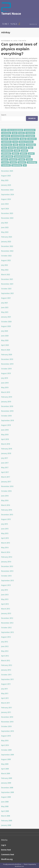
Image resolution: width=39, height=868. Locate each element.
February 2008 (7, 821)
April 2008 (5, 811)
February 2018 (7, 449)
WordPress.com (19, 866)
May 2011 (5, 693)
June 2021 (5, 307)
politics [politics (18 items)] (24, 154)
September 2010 (7, 731)
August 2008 (6, 797)
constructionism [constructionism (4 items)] (18, 136)
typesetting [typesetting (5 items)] (17, 165)
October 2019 (6, 369)
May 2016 (5, 500)
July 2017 (5, 458)
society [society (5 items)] (13, 162)
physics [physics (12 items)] (15, 154)
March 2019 (6, 392)
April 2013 (5, 604)
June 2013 (5, 595)
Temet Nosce (11, 14)
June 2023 (5, 227)
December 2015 (7, 515)
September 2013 (7, 580)
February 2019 (7, 397)
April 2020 (5, 345)
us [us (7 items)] (25, 165)
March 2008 (6, 816)
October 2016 (6, 491)
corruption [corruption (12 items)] (30, 136)
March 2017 (6, 477)
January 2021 (6, 317)
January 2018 (6, 453)
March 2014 (6, 552)
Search (4, 115)
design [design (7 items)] (23, 139)
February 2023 (7, 237)
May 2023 (5, 232)
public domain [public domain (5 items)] (7, 156)
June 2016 (5, 496)
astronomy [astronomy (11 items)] (6, 133)
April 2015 (5, 538)
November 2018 (7, 411)
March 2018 (6, 444)
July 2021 (5, 303)
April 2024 (5, 209)
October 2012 (6, 628)
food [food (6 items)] (15, 142)
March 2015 (6, 543)
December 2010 (7, 717)
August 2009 (6, 759)
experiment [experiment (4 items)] (6, 142)
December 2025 (7, 171)
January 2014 (6, 562)
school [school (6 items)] (29, 159)
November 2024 (7, 190)
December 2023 (7, 213)
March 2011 (6, 703)
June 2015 (5, 529)
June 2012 (5, 646)
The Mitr (22, 41)
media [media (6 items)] (17, 151)
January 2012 (6, 670)
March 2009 (6, 773)
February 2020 (7, 355)
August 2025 (6, 176)
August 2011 (6, 684)
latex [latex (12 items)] (4, 148)
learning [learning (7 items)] (12, 148)
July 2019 (5, 378)
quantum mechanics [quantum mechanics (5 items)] (22, 156)
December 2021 (7, 279)
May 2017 (5, 467)
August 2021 (6, 298)
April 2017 (5, 472)
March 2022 (6, 274)
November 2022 (7, 251)
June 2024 (5, 204)
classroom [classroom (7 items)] (30, 133)
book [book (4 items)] (15, 133)
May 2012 (5, 651)
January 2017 (6, 482)
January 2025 (6, 185)
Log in (4, 845)
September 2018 (7, 420)
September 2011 (7, 679)
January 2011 (6, 712)
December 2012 (7, 618)
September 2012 (7, 632)
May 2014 (5, 548)
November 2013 (7, 571)
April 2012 (5, 656)
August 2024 (6, 199)
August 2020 (6, 326)
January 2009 (6, 783)
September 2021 (7, 293)
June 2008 (5, 802)
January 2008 (6, 825)
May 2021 (5, 312)
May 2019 (5, 387)
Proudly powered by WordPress (12, 864)
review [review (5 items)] (22, 159)
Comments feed (8, 854)
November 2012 (7, 623)
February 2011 (7, 708)
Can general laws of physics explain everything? (19, 49)
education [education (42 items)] (32, 139)
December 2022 (7, 246)
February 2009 (7, 778)
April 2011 (5, 698)
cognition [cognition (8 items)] (6, 136)
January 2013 (6, 613)
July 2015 (5, 524)
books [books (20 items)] (21, 133)
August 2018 (6, 425)
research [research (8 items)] (13, 159)
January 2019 (6, 402)
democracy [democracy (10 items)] (14, 139)
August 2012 (6, 637)
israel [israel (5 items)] (22, 145)
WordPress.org (7, 859)
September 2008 (7, 792)
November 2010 (7, 722)
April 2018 (5, 439)
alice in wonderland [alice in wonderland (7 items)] (15, 130)
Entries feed (6, 850)
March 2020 (6, 350)
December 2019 (7, 359)
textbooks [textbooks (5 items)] (6, 165)
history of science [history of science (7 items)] (26, 142)
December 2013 (7, 566)
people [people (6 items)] (24, 151)
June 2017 (5, 463)
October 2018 (6, 416)
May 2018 (5, 435)
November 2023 (7, 218)
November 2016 (7, 486)
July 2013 (5, 590)
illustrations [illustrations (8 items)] (7, 145)
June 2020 (5, 336)
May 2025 (5, 180)
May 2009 (5, 764)
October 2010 (6, 726)
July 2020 (5, 331)
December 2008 (7, 788)
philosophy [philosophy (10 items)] (6, 154)
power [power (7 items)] (31, 154)
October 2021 (6, 289)
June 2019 (5, 383)
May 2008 (5, 806)
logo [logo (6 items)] (31, 148)
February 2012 (7, 665)
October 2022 (6, 256)
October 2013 (6, 576)
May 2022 (5, 270)
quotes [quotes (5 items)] (5, 159)
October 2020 (6, 322)
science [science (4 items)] (5, 162)
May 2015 (5, 533)
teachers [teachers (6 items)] (22, 162)
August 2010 (6, 736)
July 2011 (5, 689)
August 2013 (6, 585)
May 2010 (5, 741)
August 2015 (6, 519)
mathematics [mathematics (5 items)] (7, 151)
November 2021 (7, 284)
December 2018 (7, 406)
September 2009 (7, 755)
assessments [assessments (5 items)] (30, 130)
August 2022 (6, 260)
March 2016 (6, 505)
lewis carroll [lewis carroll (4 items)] (22, 148)
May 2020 (5, 340)
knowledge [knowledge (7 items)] (31, 145)
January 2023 (6, 242)
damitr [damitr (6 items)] (5, 139)
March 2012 (6, 660)
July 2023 (5, 223)
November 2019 (7, 364)
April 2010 (5, 745)
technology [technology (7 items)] (32, 162)
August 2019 (6, 373)
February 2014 (7, 557)
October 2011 (6, 675)
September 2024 (7, 194)
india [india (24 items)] (16, 145)
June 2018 (5, 430)
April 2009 (5, 769)
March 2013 (6, 609)
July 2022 (5, 265)
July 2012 (5, 642)
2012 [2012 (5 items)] (4, 130)
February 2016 (7, 510)
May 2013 (5, 599)
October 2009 (6, 750)
